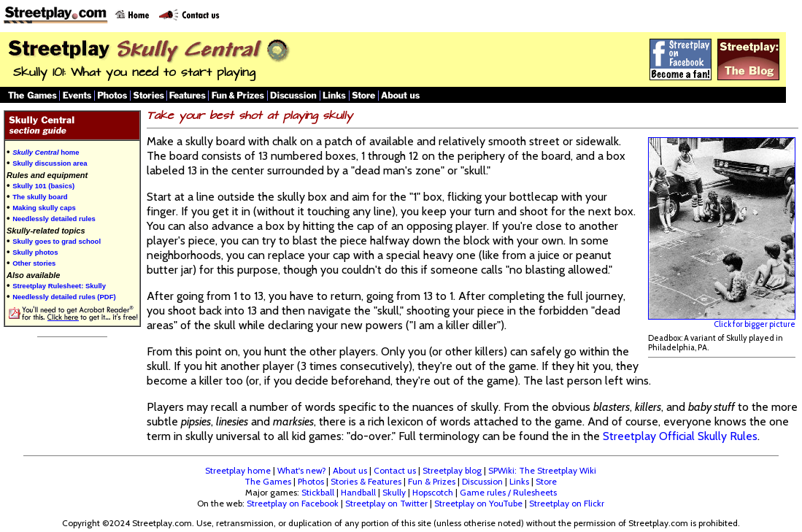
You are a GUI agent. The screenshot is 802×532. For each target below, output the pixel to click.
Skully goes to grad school (57, 241)
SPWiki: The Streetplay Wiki (542, 470)
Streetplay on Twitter (386, 503)
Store (546, 481)
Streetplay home (238, 470)
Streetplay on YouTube (478, 503)
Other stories (34, 263)
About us (350, 470)
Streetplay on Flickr (567, 503)
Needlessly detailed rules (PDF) (64, 297)
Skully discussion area (50, 163)
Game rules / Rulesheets (508, 492)
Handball (358, 492)
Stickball (318, 492)
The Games (268, 481)
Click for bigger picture (722, 320)
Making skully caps (44, 208)
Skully (394, 492)
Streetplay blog (452, 470)
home (46, 152)
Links (519, 481)
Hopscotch (433, 492)
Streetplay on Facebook (293, 503)
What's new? (302, 470)
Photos (311, 481)
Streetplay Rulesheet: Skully (59, 286)
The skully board (40, 197)
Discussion (482, 481)
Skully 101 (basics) (43, 186)
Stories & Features (366, 481)
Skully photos (35, 252)
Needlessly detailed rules (54, 219)
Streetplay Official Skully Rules (680, 436)
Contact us (395, 470)
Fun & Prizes (432, 481)
